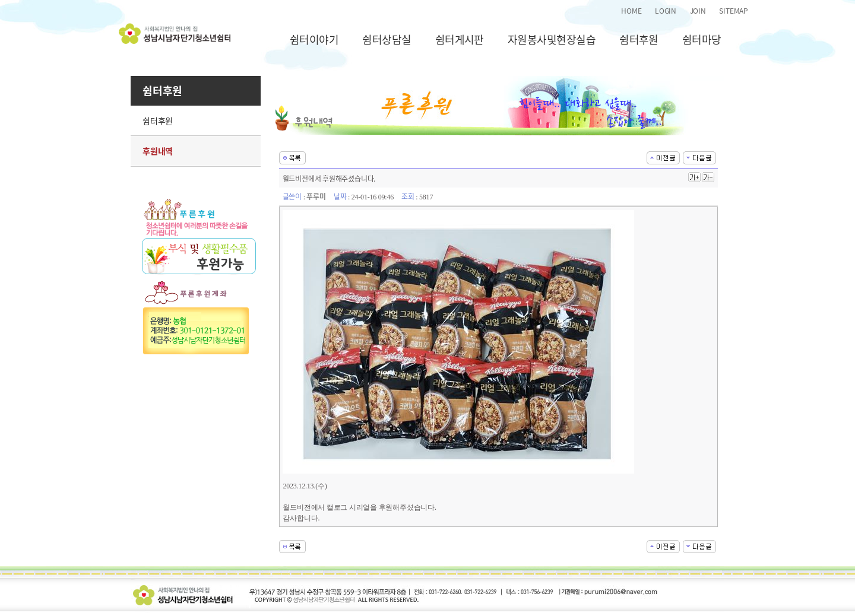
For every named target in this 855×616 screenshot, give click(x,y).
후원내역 (158, 151)
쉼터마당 (702, 39)
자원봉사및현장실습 (552, 39)
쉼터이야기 (314, 39)
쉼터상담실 (387, 39)
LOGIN (666, 11)
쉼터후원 (639, 39)
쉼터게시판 (460, 39)
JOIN (698, 11)
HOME (631, 11)
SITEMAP (734, 11)
